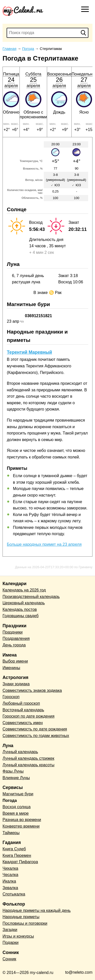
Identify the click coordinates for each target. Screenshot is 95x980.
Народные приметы (21, 917)
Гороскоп (11, 697)
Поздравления (16, 638)
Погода (10, 800)
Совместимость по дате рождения (35, 729)
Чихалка (10, 868)
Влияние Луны (16, 778)
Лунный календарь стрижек (28, 758)
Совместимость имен (23, 723)
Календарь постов (20, 609)
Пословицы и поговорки (25, 923)
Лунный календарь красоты (29, 765)
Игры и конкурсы (18, 936)
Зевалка (10, 888)
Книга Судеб (14, 849)
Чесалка (10, 875)
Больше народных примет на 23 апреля (44, 544)
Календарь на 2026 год (24, 590)
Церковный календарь (24, 603)
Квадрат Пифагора (20, 862)
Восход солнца (17, 807)
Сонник (9, 959)
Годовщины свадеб (21, 616)
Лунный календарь (20, 752)
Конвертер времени (21, 826)
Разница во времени (22, 820)
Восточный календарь (23, 710)
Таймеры (11, 833)
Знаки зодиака (16, 684)
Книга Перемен (17, 855)
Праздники (13, 632)
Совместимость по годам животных (36, 736)
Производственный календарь (31, 597)
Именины (11, 668)
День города (14, 645)
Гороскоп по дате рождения (29, 716)
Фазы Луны (13, 771)
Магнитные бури (18, 794)
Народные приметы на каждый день (37, 910)
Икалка (9, 881)
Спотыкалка (14, 894)
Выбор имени (15, 661)
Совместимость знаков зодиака (32, 690)
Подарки (11, 943)
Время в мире (16, 813)
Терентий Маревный (29, 352)
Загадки (10, 930)
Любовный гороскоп (21, 703)
